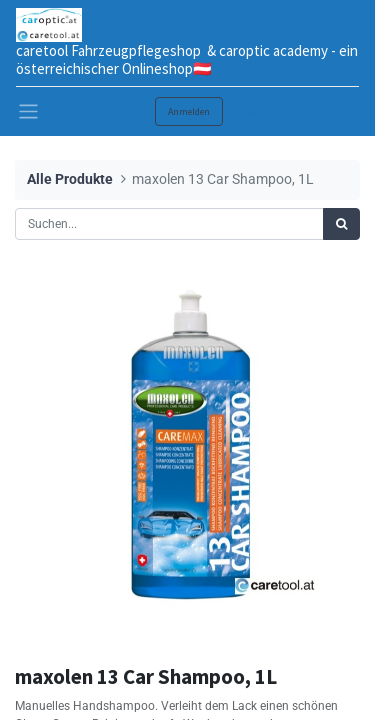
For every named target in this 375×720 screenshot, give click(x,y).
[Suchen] (341, 224)
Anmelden (189, 111)
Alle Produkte (70, 179)
